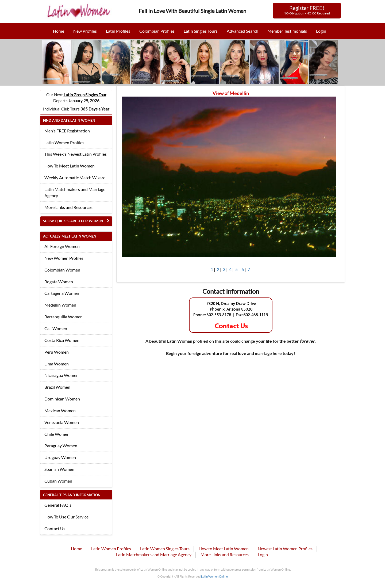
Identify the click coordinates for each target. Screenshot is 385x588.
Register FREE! (307, 10)
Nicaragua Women (61, 375)
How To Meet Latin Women (70, 166)
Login (321, 31)
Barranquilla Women (63, 317)
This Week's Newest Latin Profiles (76, 154)
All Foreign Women (62, 246)
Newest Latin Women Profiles (285, 549)
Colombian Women (62, 270)
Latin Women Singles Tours (165, 549)
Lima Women (57, 364)
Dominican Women (62, 399)
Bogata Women (59, 282)
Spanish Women (59, 469)
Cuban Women (58, 481)
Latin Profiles (118, 31)
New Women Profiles (64, 258)
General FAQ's (58, 505)
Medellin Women (60, 305)
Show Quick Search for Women (73, 221)
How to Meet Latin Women (224, 549)
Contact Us (55, 528)
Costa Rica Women (62, 340)
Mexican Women (60, 411)
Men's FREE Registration (67, 131)
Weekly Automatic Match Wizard (75, 177)
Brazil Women (57, 387)
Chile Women (57, 434)
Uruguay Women (60, 457)
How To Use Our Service (66, 517)
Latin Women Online (214, 576)
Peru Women (57, 352)
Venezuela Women (62, 422)
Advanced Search (242, 31)
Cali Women (56, 328)
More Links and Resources (68, 207)
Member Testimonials (287, 31)
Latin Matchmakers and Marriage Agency (75, 192)
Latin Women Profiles (64, 142)
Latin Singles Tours (201, 31)
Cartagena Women (62, 293)
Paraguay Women (61, 446)
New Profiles (85, 31)
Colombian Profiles (157, 31)
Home (59, 31)
